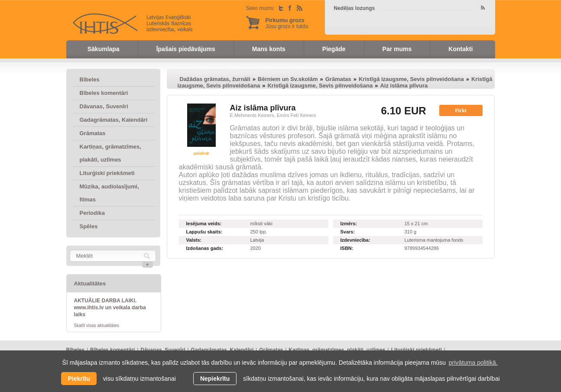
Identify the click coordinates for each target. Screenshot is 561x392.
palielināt (201, 153)
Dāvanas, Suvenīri (104, 106)
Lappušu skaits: (204, 232)
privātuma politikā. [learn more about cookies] (473, 363)
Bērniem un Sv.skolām (288, 79)
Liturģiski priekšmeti (107, 173)
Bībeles (90, 79)
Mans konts (269, 49)
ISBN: (347, 248)
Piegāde (334, 49)
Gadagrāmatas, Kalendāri (114, 120)
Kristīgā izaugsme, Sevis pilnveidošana (411, 79)
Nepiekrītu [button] (215, 379)
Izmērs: (349, 224)
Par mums (397, 49)
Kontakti (460, 49)
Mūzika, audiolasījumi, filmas (109, 193)
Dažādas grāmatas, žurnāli (215, 79)
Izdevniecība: (355, 240)
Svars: (348, 232)
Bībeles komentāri (104, 93)
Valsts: (194, 240)
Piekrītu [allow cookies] (79, 379)
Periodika (92, 213)
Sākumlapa (104, 49)
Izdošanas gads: (205, 248)
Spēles (89, 226)
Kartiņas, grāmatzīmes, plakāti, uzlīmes (110, 153)
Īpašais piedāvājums (186, 49)
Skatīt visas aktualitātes (97, 326)
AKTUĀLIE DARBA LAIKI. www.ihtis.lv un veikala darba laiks (110, 308)
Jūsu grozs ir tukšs (287, 23)
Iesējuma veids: (204, 224)
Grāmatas (93, 133)
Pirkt (461, 110)
